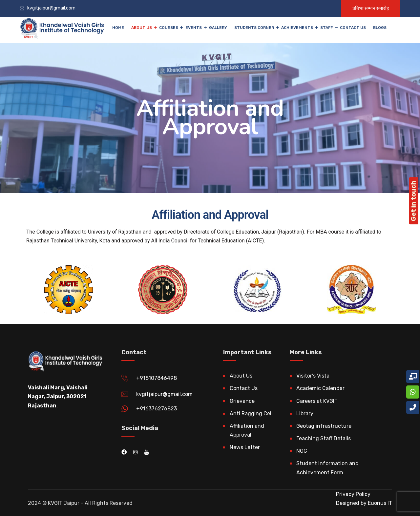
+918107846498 (157, 378)
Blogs (380, 28)
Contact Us (353, 28)
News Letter (245, 447)
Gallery (218, 28)
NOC (302, 451)
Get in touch (413, 201)
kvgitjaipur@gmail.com (51, 8)
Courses (169, 28)
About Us (142, 28)
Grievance (242, 401)
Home (118, 28)
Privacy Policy (353, 494)
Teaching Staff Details (324, 438)
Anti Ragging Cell (251, 413)
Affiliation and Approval (247, 430)
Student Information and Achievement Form (327, 468)
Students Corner (254, 28)
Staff (326, 28)
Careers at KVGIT (317, 401)
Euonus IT (379, 503)
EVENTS (194, 28)
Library (305, 413)
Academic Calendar (320, 388)
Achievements (297, 28)
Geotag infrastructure (324, 426)
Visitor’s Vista (313, 376)
